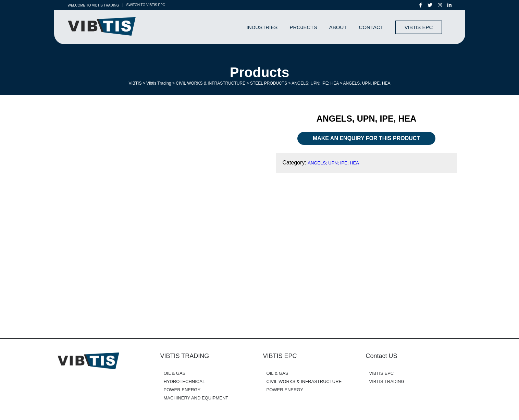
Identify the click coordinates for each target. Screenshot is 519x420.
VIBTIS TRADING (387, 381)
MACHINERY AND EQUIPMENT (196, 398)
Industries (262, 27)
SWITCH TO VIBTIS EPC (146, 5)
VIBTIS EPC (419, 27)
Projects (304, 27)
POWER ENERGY (182, 390)
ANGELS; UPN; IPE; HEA (333, 163)
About (338, 27)
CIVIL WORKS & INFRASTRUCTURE (304, 381)
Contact (371, 27)
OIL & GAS (175, 373)
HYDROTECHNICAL (184, 381)
